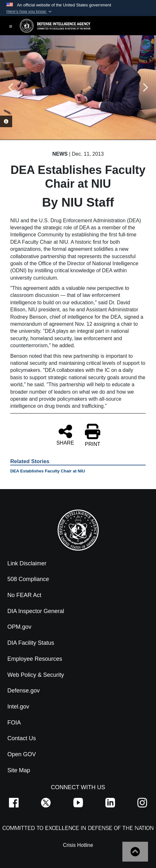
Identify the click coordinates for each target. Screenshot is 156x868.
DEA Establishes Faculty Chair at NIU (48, 471)
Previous (11, 87)
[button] (30, 12)
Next (145, 87)
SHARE (65, 435)
